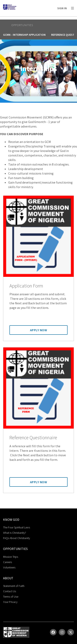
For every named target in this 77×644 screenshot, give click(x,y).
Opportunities (22, 25)
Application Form (26, 286)
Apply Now (39, 330)
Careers (7, 562)
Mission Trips (11, 557)
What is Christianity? (15, 533)
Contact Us (10, 591)
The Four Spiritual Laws (17, 527)
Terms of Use (11, 597)
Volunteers (9, 567)
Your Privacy (10, 602)
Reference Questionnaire (33, 438)
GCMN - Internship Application (24, 35)
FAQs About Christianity (17, 538)
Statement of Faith (14, 586)
